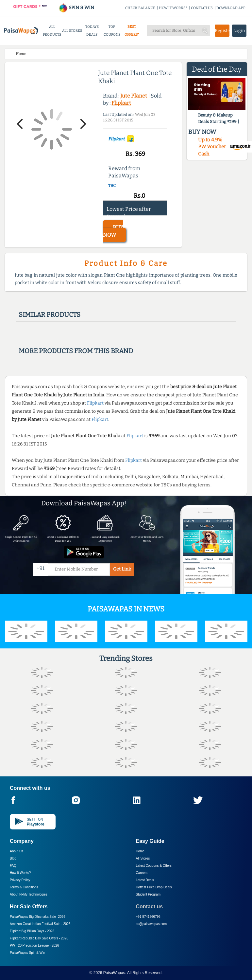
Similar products (50, 315)
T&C (112, 186)
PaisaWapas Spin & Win (27, 953)
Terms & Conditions (24, 887)
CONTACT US (202, 8)
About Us (17, 851)
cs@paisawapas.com (151, 924)
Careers (142, 873)
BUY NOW (113, 231)
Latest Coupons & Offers (154, 866)
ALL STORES (72, 31)
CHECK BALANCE (140, 8)
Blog (13, 858)
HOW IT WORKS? (173, 8)
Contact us (150, 907)
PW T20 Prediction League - (34, 945)
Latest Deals (145, 880)
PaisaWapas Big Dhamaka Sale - (38, 917)
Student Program (148, 894)
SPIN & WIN (76, 8)
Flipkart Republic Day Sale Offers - (39, 938)
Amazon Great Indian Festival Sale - (40, 924)
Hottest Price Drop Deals (154, 887)
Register (222, 31)
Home (140, 851)
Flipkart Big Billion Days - (32, 931)
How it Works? (20, 873)
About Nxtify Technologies (29, 894)
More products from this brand (76, 351)
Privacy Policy (20, 880)
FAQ (13, 866)
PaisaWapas (114, 973)
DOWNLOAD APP (231, 8)
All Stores (143, 858)
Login (239, 31)
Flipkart (121, 103)
